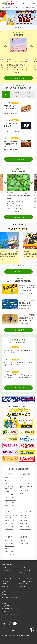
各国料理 (7, 492)
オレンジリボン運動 (26, 570)
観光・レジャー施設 (10, 521)
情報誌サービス (7, 595)
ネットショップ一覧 (25, 579)
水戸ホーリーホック (9, 570)
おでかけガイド (24, 567)
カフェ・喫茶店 (9, 494)
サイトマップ (6, 617)
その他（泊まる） (25, 543)
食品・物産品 (23, 521)
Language (29, 3)
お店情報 (5, 581)
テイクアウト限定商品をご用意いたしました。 (10, 144)
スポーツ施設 (8, 518)
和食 (6, 483)
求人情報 (5, 584)
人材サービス (6, 592)
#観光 (10, 261)
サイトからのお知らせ (26, 581)
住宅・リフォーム (10, 546)
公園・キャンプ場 (10, 526)
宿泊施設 (22, 540)
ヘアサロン (23, 478)
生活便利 (7, 549)
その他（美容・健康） (26, 493)
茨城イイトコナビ (9, 567)
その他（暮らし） (10, 554)
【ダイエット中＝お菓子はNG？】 (11, 125)
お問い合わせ (23, 586)
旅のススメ (7, 573)
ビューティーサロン (25, 483)
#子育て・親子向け (19, 206)
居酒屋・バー (8, 478)
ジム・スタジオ (24, 491)
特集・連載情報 (7, 564)
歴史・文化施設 (9, 523)
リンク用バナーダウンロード (10, 614)
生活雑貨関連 (23, 523)
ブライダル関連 (9, 543)
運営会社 (5, 603)
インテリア (23, 518)
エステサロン (23, 480)
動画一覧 (5, 586)
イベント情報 (7, 579)
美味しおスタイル (25, 573)
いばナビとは (23, 584)
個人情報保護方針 (7, 606)
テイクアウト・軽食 (10, 500)
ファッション (23, 515)
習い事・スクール (10, 540)
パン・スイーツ (9, 497)
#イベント (11, 259)
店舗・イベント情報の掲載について (12, 597)
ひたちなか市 (24, 251)
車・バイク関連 (9, 551)
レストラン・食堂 (10, 503)
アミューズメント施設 (11, 515)
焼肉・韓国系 (8, 489)
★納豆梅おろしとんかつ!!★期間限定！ (10, 107)
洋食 (6, 480)
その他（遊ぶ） (9, 529)
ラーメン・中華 (9, 486)
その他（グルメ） (10, 505)
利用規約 (5, 611)
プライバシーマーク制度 (9, 630)
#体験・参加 (10, 206)
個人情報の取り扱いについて (10, 609)
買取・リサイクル (25, 526)
